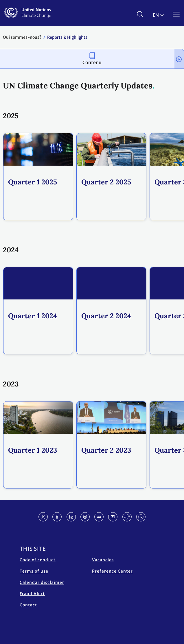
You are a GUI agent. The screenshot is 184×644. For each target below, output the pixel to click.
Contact (28, 605)
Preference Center (112, 571)
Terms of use (34, 571)
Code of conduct (38, 560)
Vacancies (103, 560)
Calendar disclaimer (42, 582)
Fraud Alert (32, 594)
